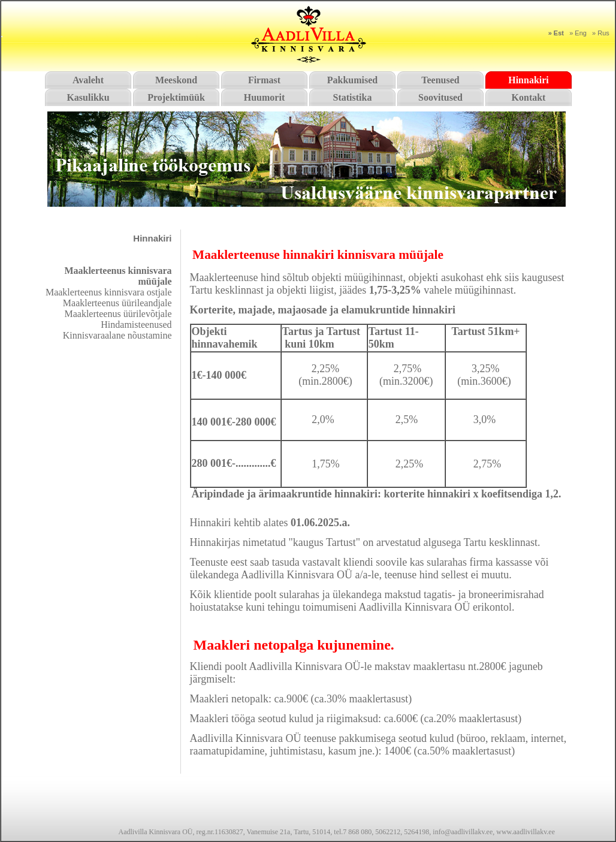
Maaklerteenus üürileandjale (117, 303)
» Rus (601, 33)
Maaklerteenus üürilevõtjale (118, 314)
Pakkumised (352, 80)
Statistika (353, 97)
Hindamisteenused (136, 325)
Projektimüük (176, 97)
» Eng (578, 33)
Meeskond (176, 80)
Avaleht (88, 80)
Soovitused (440, 97)
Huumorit (264, 97)
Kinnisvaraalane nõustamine (117, 335)
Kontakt (529, 97)
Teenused (440, 80)
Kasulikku (88, 97)
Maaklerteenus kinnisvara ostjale (109, 292)
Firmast (264, 80)
